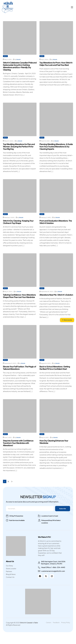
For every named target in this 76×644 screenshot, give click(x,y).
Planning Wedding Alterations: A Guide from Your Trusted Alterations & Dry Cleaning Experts (56, 146)
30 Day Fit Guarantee (16, 516)
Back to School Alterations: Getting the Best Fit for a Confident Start (55, 368)
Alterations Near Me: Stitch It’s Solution (56, 295)
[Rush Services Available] (7, 520)
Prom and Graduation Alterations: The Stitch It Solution (56, 222)
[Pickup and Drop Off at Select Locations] (39, 520)
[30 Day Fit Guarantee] (7, 516)
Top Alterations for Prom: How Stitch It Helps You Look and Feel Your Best (56, 64)
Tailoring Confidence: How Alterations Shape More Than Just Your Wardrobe (19, 296)
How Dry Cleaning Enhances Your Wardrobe (54, 442)
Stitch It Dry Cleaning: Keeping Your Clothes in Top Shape (18, 222)
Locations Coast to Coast (50, 516)
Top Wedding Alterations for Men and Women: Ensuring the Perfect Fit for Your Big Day (19, 146)
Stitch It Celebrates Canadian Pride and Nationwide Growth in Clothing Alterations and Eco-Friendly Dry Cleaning (20, 66)
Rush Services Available (17, 520)
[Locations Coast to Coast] (39, 516)
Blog (5, 56)
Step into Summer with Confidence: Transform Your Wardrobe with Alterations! (18, 443)
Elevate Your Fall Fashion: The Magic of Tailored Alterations (19, 368)
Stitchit (18, 59)
